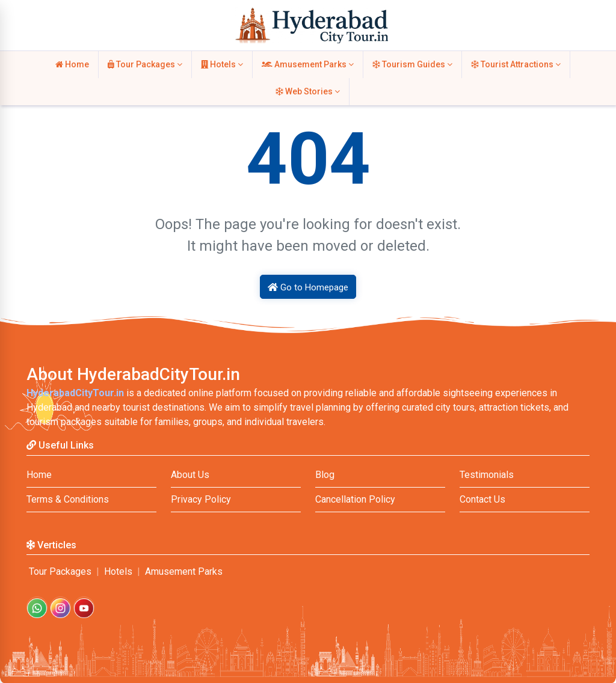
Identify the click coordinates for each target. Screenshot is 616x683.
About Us (190, 475)
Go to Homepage (308, 287)
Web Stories (308, 91)
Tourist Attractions (516, 64)
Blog (325, 475)
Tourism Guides (412, 64)
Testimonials (487, 475)
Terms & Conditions (68, 499)
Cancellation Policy (355, 499)
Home (72, 64)
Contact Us (482, 499)
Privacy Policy (201, 499)
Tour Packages (145, 64)
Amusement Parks (308, 64)
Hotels (222, 64)
